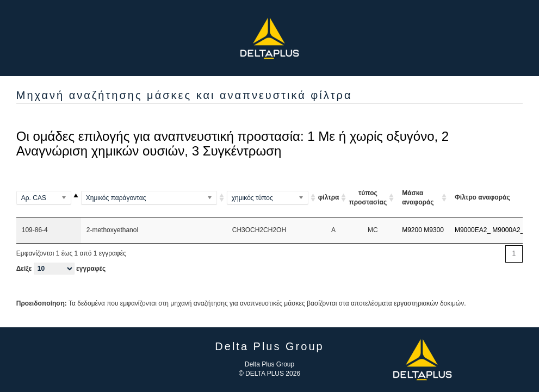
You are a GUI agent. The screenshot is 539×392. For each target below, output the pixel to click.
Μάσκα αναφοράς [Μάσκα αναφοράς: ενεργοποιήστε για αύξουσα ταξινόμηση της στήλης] (418, 198)
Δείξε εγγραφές (61, 269)
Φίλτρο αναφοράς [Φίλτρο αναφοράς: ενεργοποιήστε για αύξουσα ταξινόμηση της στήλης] (482, 197)
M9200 (412, 230)
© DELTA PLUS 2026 (269, 374)
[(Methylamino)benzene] (154, 198)
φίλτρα (329, 197)
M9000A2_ (508, 230)
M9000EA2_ (473, 230)
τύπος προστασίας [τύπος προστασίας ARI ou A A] (368, 198)
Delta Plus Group (269, 364)
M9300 (434, 230)
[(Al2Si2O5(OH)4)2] (272, 198)
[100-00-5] (49, 198)
